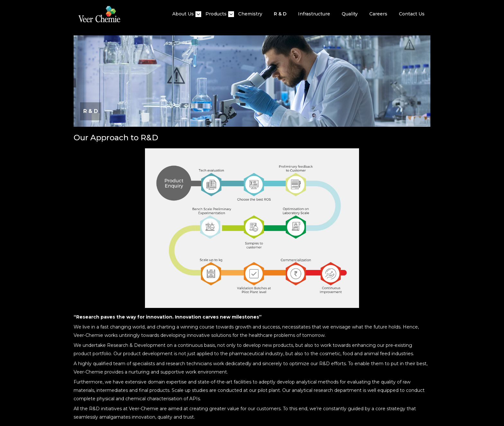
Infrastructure (314, 14)
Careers (378, 14)
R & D (280, 14)
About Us (183, 14)
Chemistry (250, 14)
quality (350, 14)
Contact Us (412, 14)
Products (216, 14)
